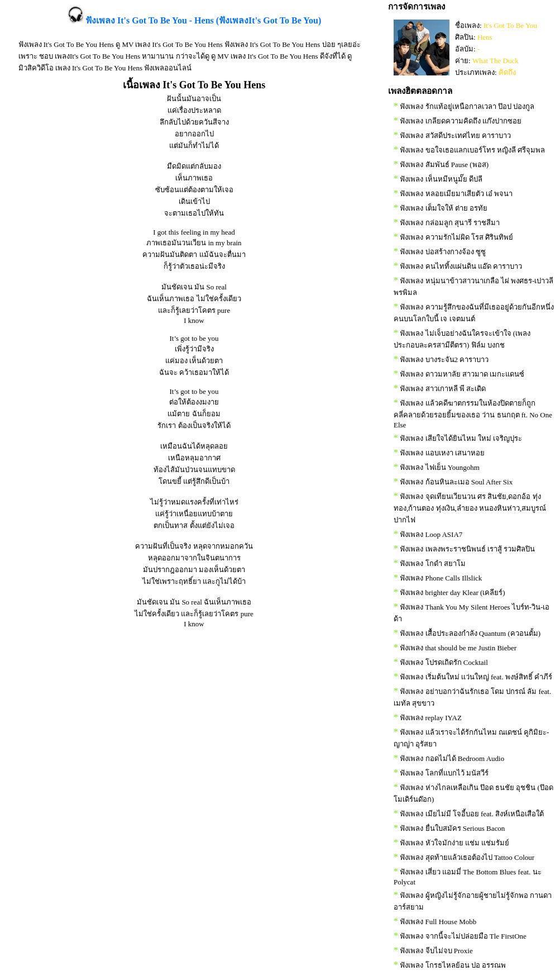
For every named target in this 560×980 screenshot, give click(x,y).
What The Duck (496, 61)
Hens (485, 37)
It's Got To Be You (510, 25)
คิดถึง (507, 72)
